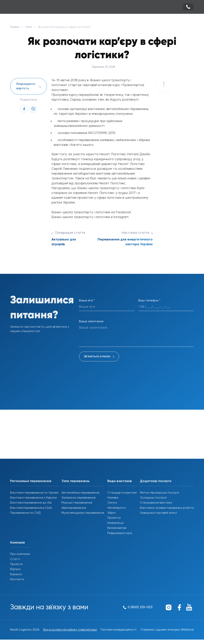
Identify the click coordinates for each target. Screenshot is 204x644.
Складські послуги (153, 498)
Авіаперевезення (74, 508)
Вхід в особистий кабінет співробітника (59, 632)
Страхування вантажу (156, 503)
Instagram (121, 217)
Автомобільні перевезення (80, 493)
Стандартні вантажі (122, 493)
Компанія (17, 543)
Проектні (114, 518)
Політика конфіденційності (112, 632)
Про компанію (20, 554)
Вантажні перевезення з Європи (33, 498)
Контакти (17, 579)
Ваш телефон (149, 301)
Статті (31, 27)
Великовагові (117, 528)
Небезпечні (115, 523)
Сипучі (112, 503)
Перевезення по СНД (25, 513)
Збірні (111, 513)
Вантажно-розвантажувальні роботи (167, 508)
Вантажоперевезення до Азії (31, 503)
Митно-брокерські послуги (159, 493)
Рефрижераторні (120, 533)
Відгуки (15, 569)
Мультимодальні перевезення (83, 513)
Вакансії (16, 574)
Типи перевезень (75, 481)
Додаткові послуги (156, 481)
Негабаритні (116, 508)
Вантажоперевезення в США (31, 508)
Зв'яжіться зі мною (97, 356)
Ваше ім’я (87, 301)
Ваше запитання (91, 322)
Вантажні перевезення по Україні (34, 493)
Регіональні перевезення (31, 481)
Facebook (124, 212)
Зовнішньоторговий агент (159, 513)
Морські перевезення (77, 503)
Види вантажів (120, 481)
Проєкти (16, 564)
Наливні (113, 498)
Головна (16, 27)
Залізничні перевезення (78, 498)
